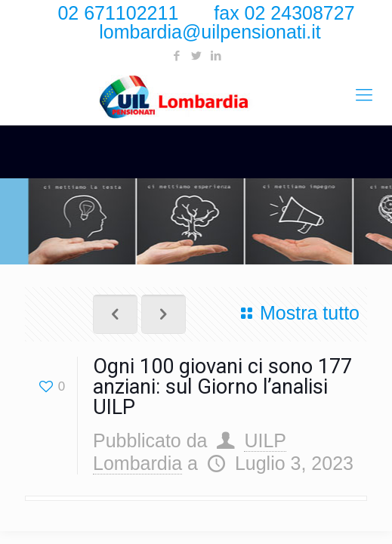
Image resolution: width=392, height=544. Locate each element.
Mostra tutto (296, 313)
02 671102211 (118, 13)
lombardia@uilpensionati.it (210, 32)
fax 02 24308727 (284, 13)
